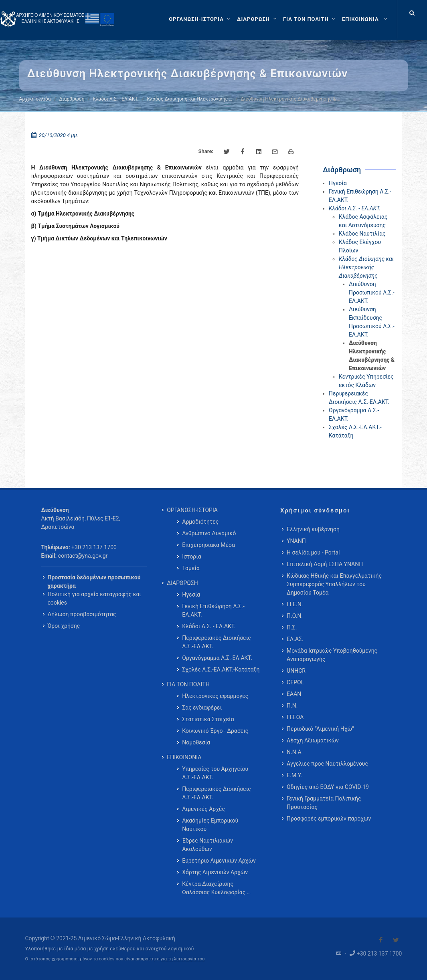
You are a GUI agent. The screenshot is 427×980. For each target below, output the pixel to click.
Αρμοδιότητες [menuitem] (200, 522)
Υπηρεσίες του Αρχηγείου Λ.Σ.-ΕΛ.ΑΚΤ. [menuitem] (215, 773)
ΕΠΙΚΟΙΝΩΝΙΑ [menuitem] (184, 757)
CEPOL (295, 682)
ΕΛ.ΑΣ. (295, 639)
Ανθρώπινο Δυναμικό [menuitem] (209, 533)
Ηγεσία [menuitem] (191, 595)
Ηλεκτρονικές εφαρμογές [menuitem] (215, 696)
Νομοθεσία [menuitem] (196, 742)
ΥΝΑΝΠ (296, 541)
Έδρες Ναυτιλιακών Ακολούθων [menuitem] (207, 845)
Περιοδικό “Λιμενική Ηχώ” (320, 729)
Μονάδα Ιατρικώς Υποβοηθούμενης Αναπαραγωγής (332, 655)
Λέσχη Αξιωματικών (313, 740)
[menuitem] (365, 19)
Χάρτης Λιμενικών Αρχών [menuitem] (215, 872)
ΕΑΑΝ (294, 694)
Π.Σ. (292, 627)
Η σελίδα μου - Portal (313, 553)
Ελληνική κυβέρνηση (313, 529)
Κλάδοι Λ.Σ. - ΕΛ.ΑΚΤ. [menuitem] (209, 626)
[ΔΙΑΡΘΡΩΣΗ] (258, 19)
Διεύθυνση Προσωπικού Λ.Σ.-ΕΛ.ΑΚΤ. (372, 292)
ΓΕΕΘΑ (295, 717)
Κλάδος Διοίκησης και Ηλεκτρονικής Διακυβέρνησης (366, 267)
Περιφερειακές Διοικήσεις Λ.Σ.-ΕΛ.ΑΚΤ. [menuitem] (217, 642)
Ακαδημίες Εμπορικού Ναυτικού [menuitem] (210, 825)
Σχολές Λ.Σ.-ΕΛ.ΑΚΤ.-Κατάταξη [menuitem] (221, 669)
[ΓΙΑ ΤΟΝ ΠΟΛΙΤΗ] (310, 19)
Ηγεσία (338, 183)
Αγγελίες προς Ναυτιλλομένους (327, 764)
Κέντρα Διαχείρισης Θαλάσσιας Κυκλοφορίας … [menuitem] (216, 888)
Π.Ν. (292, 706)
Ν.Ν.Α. (295, 752)
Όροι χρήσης (64, 626)
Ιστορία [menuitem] (191, 557)
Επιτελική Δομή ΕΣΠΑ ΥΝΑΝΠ (325, 564)
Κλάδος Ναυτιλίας (362, 234)
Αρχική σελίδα (35, 99)
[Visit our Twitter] (396, 940)
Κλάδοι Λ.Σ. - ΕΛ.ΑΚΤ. (115, 99)
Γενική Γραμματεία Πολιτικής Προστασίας (324, 803)
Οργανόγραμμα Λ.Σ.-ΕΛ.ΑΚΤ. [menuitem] (217, 658)
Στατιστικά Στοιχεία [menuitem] (208, 719)
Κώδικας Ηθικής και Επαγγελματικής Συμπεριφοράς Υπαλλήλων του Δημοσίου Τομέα (334, 584)
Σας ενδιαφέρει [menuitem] (202, 708)
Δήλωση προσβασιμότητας (82, 614)
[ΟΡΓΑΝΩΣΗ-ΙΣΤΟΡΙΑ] (200, 19)
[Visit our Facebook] (381, 940)
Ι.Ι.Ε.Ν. (295, 604)
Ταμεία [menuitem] (191, 568)
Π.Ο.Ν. (295, 616)
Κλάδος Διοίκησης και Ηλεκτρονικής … (189, 99)
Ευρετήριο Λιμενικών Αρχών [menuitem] (219, 861)
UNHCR (296, 671)
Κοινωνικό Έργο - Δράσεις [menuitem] (215, 731)
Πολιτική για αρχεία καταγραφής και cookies (94, 598)
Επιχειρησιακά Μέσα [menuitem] (208, 545)
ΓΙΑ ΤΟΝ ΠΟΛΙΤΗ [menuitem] (188, 684)
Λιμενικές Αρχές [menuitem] (203, 809)
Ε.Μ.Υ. (294, 775)
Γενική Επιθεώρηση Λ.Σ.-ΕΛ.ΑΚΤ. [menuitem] (213, 610)
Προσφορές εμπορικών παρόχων (329, 819)
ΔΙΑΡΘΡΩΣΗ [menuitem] (182, 583)
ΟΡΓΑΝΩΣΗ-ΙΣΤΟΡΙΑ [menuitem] (192, 510)
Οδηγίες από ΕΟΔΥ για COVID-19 (328, 787)
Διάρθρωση (72, 99)
